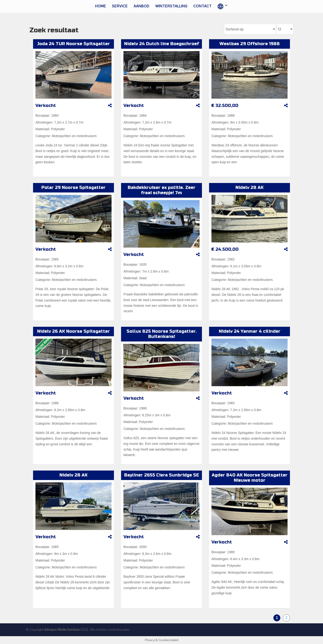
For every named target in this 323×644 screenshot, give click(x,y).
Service (120, 6)
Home (101, 6)
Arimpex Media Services (62, 630)
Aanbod (142, 6)
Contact (203, 6)
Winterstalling (171, 6)
